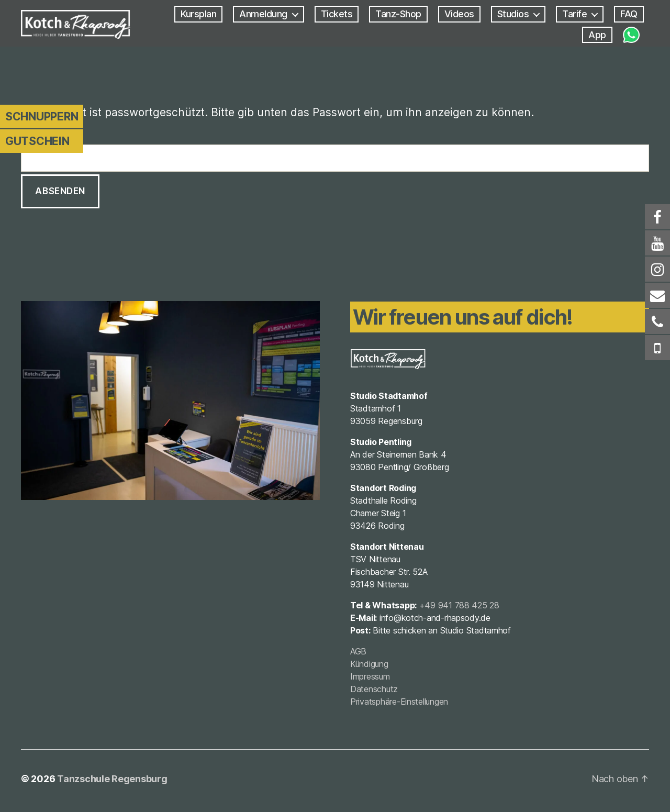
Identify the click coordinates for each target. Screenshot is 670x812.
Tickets (337, 14)
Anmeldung (263, 14)
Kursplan (198, 14)
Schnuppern (42, 116)
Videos (459, 14)
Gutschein (37, 141)
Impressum (371, 679)
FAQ (629, 14)
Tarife (574, 14)
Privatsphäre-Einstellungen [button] (400, 704)
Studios (513, 14)
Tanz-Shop (398, 14)
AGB (359, 654)
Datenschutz (375, 692)
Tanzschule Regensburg (112, 782)
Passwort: (335, 153)
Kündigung (370, 666)
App (597, 35)
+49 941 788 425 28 (460, 608)
